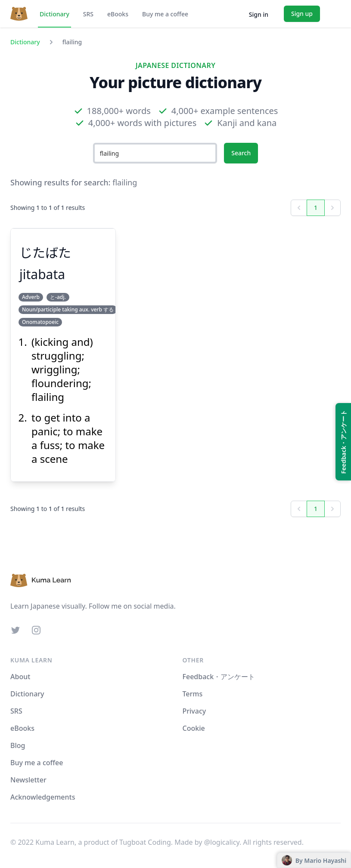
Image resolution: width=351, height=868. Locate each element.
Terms (193, 694)
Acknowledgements (43, 797)
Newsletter (28, 780)
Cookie (194, 728)
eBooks (118, 14)
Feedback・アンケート (219, 677)
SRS (88, 14)
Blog (18, 745)
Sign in (259, 14)
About (20, 677)
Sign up (302, 14)
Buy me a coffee (165, 14)
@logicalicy (222, 842)
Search (241, 153)
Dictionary (54, 14)
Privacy (194, 711)
